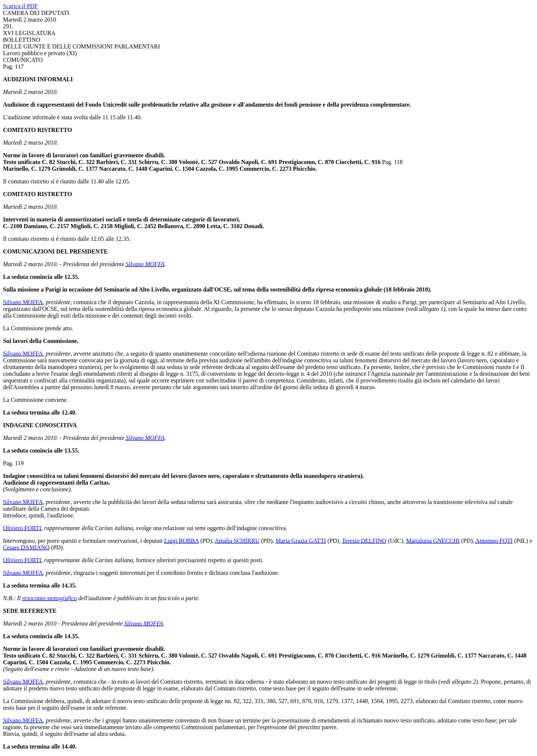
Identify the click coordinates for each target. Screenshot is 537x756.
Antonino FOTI (494, 541)
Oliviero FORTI (22, 528)
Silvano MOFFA (145, 264)
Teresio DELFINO (364, 541)
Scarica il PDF (20, 6)
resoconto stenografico (50, 598)
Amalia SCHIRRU (237, 541)
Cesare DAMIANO (26, 547)
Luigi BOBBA (181, 541)
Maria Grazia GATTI (301, 541)
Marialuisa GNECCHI (433, 541)
